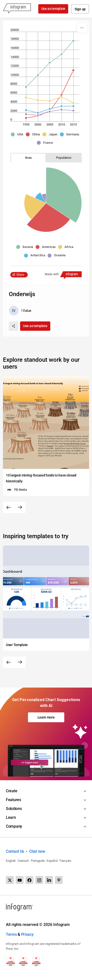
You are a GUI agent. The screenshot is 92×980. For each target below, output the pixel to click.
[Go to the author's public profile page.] (20, 311)
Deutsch (23, 861)
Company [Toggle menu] (14, 826)
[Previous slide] (9, 507)
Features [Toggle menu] (13, 800)
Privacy (27, 934)
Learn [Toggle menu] (11, 817)
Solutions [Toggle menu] (14, 809)
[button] (18, 134)
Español (52, 861)
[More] (82, 28)
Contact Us (15, 851)
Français (65, 861)
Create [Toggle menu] (12, 791)
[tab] (28, 158)
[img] (63, 185)
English (11, 861)
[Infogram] (17, 9)
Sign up (80, 9)
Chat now (37, 851)
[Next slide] (20, 507)
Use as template (53, 9)
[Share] (13, 326)
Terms (11, 934)
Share (20, 275)
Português (38, 861)
